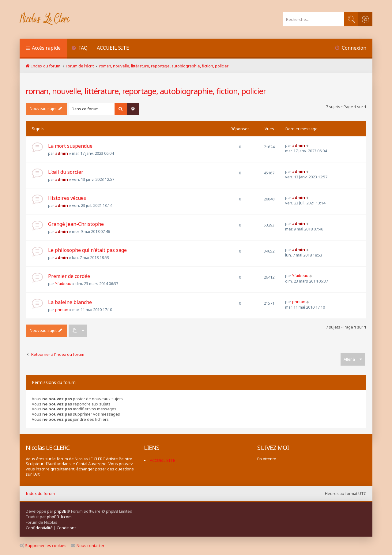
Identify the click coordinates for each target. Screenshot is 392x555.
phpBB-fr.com (59, 517)
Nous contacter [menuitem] (88, 545)
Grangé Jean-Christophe (76, 224)
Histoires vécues (67, 198)
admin (62, 153)
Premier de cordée (69, 276)
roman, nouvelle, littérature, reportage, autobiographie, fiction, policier (146, 91)
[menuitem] (79, 49)
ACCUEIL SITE (113, 48)
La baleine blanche (70, 302)
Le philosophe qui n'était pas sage (87, 250)
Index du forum (40, 493)
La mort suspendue (70, 146)
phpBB (60, 511)
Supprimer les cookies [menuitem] (43, 545)
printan (62, 310)
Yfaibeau (63, 283)
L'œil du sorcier (66, 172)
